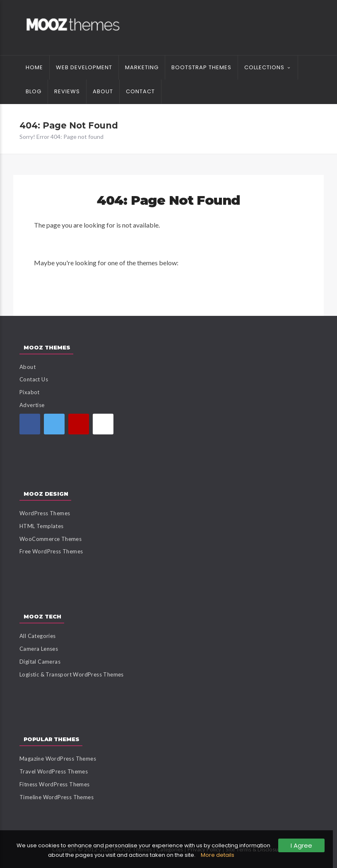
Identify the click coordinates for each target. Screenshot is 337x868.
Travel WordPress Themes (54, 771)
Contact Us (34, 379)
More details (218, 855)
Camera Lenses (39, 649)
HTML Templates (42, 526)
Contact (140, 91)
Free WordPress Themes (51, 551)
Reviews (67, 91)
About (103, 91)
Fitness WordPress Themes (55, 784)
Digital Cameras (40, 662)
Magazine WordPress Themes (58, 759)
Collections (264, 67)
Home (34, 67)
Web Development (84, 67)
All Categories (38, 636)
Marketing (142, 67)
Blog (34, 91)
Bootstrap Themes (201, 67)
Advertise (32, 405)
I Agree (301, 845)
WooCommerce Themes (51, 539)
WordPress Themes (45, 513)
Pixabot (30, 392)
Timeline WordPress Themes (57, 797)
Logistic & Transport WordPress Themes (72, 674)
